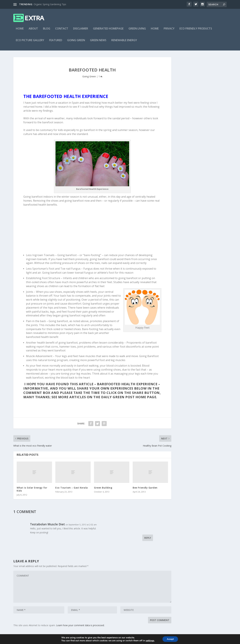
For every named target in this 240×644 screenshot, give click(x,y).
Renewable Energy (124, 43)
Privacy (169, 31)
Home (20, 31)
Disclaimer (81, 31)
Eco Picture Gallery (30, 43)
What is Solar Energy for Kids (32, 491)
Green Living (137, 31)
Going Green (76, 43)
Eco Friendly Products (196, 31)
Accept (170, 639)
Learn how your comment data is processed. (80, 628)
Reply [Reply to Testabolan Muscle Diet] (148, 540)
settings (149, 640)
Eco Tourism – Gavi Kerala (72, 490)
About (33, 31)
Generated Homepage (108, 31)
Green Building (103, 490)
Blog (47, 31)
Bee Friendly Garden (145, 490)
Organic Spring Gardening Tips (50, 4)
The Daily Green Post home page (125, 399)
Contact (62, 31)
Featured (56, 43)
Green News (98, 43)
